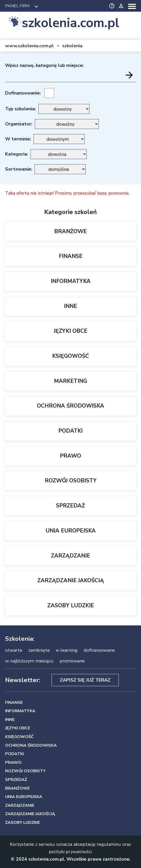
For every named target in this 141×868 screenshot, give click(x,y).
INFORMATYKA (71, 281)
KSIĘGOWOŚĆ (70, 356)
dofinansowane (99, 650)
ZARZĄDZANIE (70, 556)
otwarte (14, 650)
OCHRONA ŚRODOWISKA (70, 406)
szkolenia (72, 46)
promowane (72, 661)
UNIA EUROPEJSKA (71, 531)
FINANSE (71, 256)
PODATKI (70, 431)
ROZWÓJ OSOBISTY (71, 481)
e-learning (67, 650)
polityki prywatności (70, 852)
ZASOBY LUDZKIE (71, 605)
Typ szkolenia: (20, 109)
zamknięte (39, 650)
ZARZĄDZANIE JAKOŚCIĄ (71, 580)
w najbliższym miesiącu (29, 661)
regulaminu (109, 844)
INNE (70, 306)
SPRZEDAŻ (70, 506)
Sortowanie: (19, 169)
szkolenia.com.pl (70, 23)
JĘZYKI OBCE (70, 331)
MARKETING (70, 381)
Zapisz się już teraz (85, 680)
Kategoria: (17, 154)
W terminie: (18, 139)
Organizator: (19, 124)
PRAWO (70, 456)
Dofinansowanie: (23, 93)
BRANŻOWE (70, 231)
